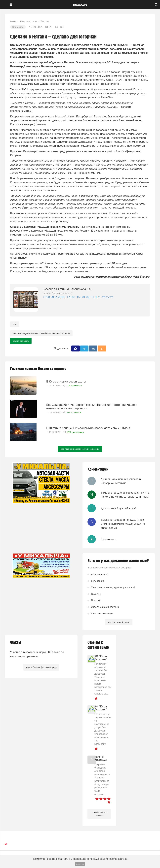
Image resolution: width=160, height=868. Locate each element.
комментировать (21, 341)
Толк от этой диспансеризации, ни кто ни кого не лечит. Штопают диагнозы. (125, 495)
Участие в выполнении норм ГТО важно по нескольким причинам (37, 654)
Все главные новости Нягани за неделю (80, 449)
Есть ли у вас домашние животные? (118, 561)
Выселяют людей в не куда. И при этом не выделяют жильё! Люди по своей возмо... (123, 524)
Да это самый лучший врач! (118, 508)
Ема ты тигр (108, 539)
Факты (16, 642)
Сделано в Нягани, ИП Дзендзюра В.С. (67, 289)
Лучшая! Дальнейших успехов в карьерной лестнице (121, 481)
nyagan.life (80, 5)
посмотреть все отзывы (99, 814)
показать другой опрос (119, 622)
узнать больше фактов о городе (41, 667)
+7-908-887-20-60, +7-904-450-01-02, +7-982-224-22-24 (78, 297)
